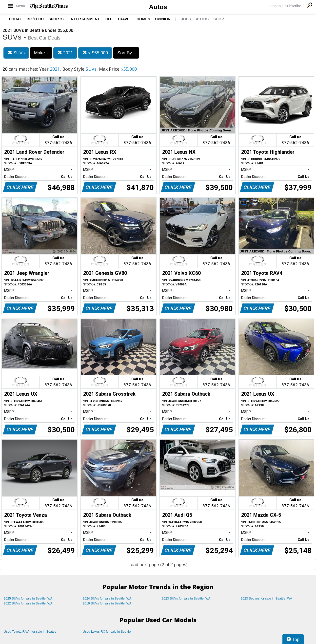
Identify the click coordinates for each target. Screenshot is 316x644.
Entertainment (84, 19)
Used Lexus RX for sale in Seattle (107, 632)
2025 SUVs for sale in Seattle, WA (28, 598)
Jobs (186, 19)
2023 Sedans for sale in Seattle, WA (266, 598)
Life (109, 19)
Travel (125, 19)
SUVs (16, 53)
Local (16, 19)
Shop (219, 19)
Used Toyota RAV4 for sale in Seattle (30, 632)
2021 (65, 53)
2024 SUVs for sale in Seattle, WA (107, 598)
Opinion (163, 19)
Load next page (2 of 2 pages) (158, 565)
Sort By (126, 53)
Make (41, 53)
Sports (56, 19)
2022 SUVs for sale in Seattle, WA (28, 603)
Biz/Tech (35, 19)
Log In (276, 6)
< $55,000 (95, 53)
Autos (158, 7)
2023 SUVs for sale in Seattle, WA (186, 598)
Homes (143, 19)
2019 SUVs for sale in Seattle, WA (107, 603)
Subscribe (293, 6)
